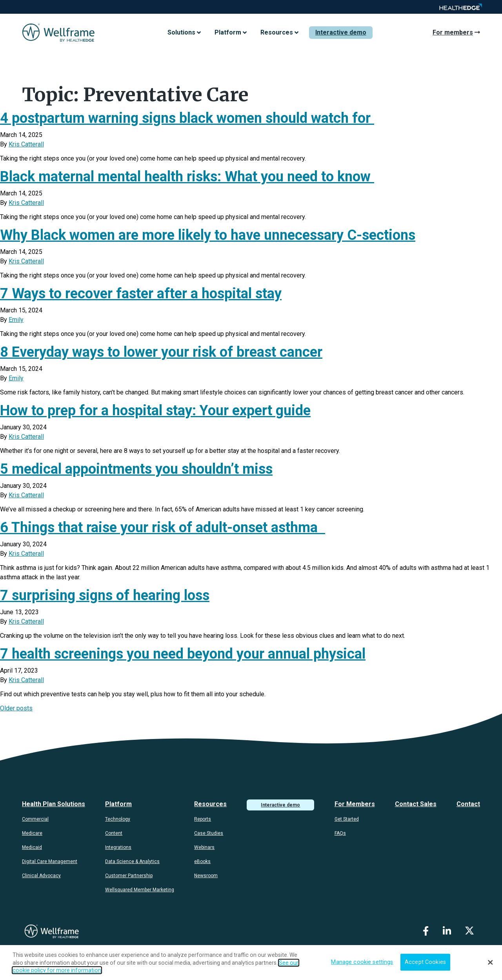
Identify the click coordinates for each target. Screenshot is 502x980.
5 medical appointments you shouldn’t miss (136, 469)
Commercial (35, 819)
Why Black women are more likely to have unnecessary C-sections (208, 235)
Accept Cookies (425, 962)
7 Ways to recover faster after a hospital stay (141, 294)
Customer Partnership (129, 876)
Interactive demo (341, 32)
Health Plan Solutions (54, 804)
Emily (16, 320)
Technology (118, 819)
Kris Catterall (26, 144)
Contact (468, 804)
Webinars (204, 847)
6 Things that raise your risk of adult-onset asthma (163, 527)
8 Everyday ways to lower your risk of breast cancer (161, 352)
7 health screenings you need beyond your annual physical (183, 654)
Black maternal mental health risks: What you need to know (187, 177)
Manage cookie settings (362, 962)
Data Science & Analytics (132, 861)
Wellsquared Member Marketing (140, 890)
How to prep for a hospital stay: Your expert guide (155, 411)
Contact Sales (416, 804)
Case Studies (209, 833)
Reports (203, 819)
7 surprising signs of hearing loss (105, 595)
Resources (210, 804)
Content (114, 833)
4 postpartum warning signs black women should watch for (187, 118)
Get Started (347, 819)
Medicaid (32, 847)
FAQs (340, 833)
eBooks (202, 861)
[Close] (490, 962)
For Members (355, 804)
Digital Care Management (50, 861)
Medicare (32, 833)
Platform (118, 804)
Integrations (118, 847)
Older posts (16, 708)
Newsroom (206, 876)
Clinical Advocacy (41, 876)
